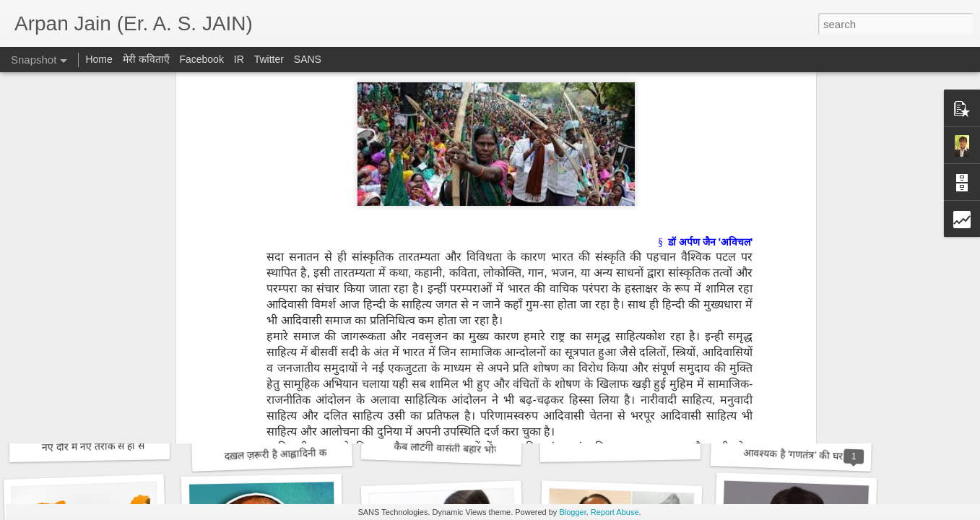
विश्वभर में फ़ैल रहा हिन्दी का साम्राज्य (468, 250)
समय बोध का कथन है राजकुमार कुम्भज (642, 259)
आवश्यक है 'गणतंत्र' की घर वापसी (806, 455)
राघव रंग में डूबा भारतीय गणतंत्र (107, 258)
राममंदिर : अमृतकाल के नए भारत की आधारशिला (311, 260)
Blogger (572, 512)
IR (239, 59)
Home (99, 59)
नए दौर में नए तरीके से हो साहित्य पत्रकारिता (123, 446)
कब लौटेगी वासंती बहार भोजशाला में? (464, 449)
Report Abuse (615, 512)
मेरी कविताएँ (148, 59)
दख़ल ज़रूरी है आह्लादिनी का (277, 454)
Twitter (269, 59)
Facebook (201, 59)
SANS (308, 59)
